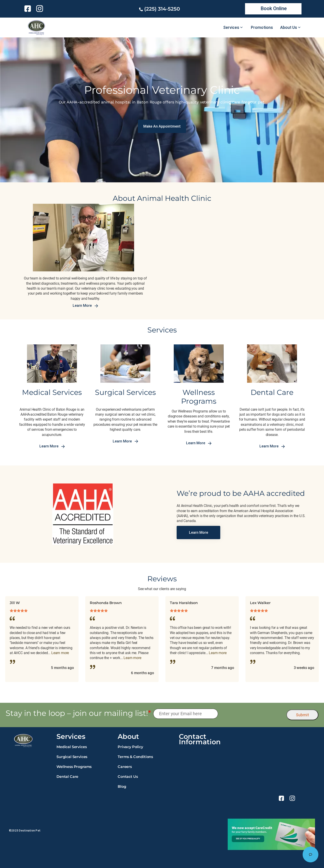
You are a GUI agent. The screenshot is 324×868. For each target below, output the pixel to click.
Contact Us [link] (128, 777)
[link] (28, 9)
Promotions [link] (262, 27)
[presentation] (252, 714)
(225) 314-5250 (162, 9)
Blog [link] (122, 787)
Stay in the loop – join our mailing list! (78, 713)
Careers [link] (125, 767)
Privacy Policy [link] (130, 747)
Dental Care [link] (67, 777)
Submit (302, 715)
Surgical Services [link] (72, 757)
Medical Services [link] (72, 747)
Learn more (60, 653)
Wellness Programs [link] (74, 767)
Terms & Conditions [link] (135, 757)
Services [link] (231, 27)
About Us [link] (289, 27)
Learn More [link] (85, 306)
